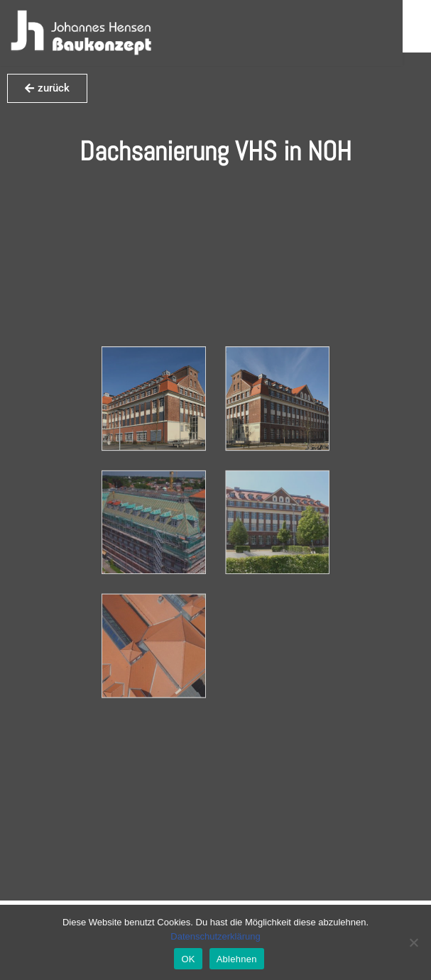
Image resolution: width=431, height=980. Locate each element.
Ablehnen (237, 959)
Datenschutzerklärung (215, 936)
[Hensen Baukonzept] (81, 33)
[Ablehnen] (413, 942)
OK (188, 959)
